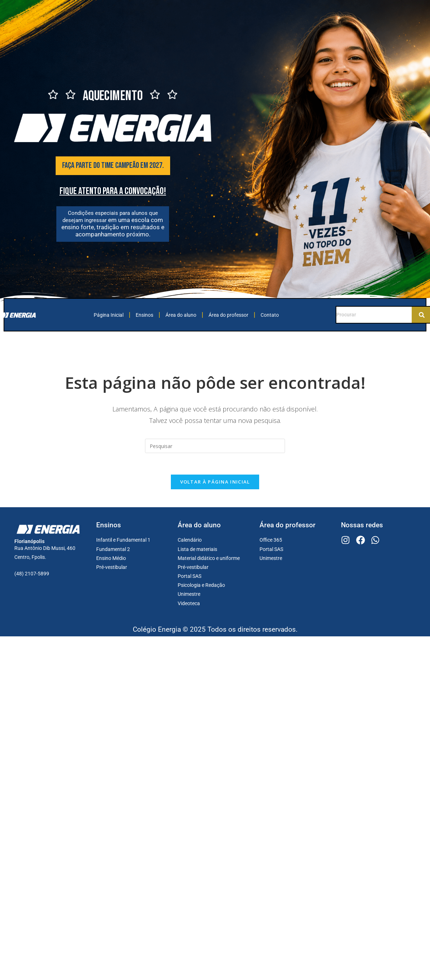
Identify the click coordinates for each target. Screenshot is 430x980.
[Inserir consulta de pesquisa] (215, 446)
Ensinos (144, 315)
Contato (270, 315)
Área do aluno (181, 315)
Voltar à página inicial (215, 482)
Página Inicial (109, 315)
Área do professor (228, 315)
